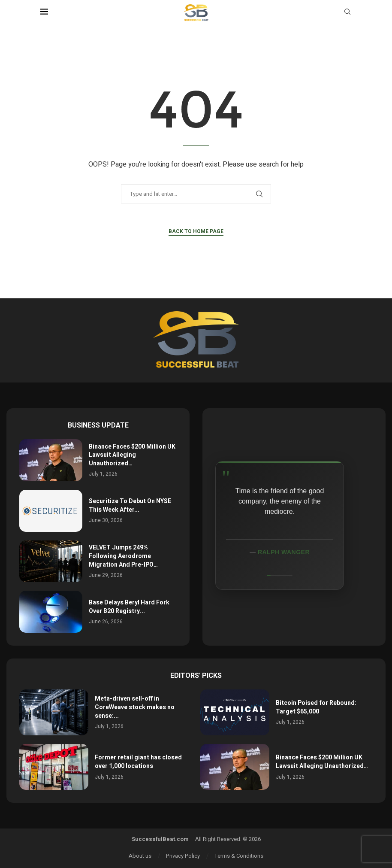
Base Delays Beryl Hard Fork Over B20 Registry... (129, 607)
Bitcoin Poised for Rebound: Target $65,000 (316, 707)
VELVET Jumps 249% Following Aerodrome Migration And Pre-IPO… (123, 556)
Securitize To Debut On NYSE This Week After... (130, 505)
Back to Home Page (196, 231)
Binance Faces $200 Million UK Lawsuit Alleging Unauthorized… (132, 455)
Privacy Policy (183, 856)
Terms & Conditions (239, 856)
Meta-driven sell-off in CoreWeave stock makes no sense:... (135, 707)
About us (140, 856)
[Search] (347, 13)
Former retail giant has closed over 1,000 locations (138, 762)
